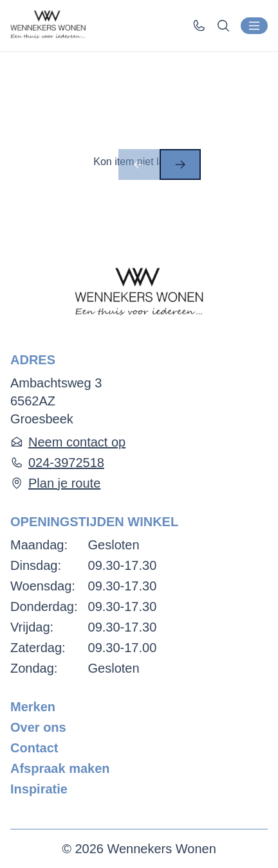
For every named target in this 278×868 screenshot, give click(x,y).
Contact (34, 748)
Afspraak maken (60, 768)
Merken (33, 707)
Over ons (38, 727)
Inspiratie (39, 789)
